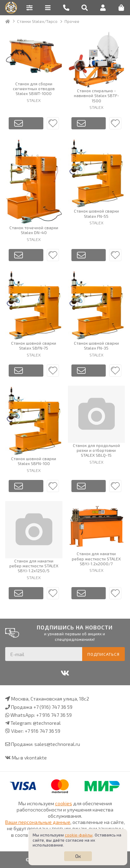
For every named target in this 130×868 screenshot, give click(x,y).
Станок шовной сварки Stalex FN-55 (96, 213)
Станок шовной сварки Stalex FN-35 (96, 345)
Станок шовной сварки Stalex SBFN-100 (34, 461)
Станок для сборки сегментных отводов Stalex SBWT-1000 (34, 89)
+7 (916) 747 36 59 (53, 707)
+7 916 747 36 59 (54, 715)
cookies (64, 803)
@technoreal (47, 723)
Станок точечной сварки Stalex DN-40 (34, 230)
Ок (78, 856)
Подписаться (103, 654)
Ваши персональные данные (38, 822)
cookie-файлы (79, 835)
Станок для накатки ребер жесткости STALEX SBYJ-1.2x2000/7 (96, 558)
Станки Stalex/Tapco (37, 21)
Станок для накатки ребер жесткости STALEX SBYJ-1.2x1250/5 (34, 566)
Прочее (72, 21)
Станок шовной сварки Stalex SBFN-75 (34, 345)
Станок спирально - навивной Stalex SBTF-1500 (96, 96)
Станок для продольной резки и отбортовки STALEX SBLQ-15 (96, 450)
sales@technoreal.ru (57, 744)
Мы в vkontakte (29, 758)
